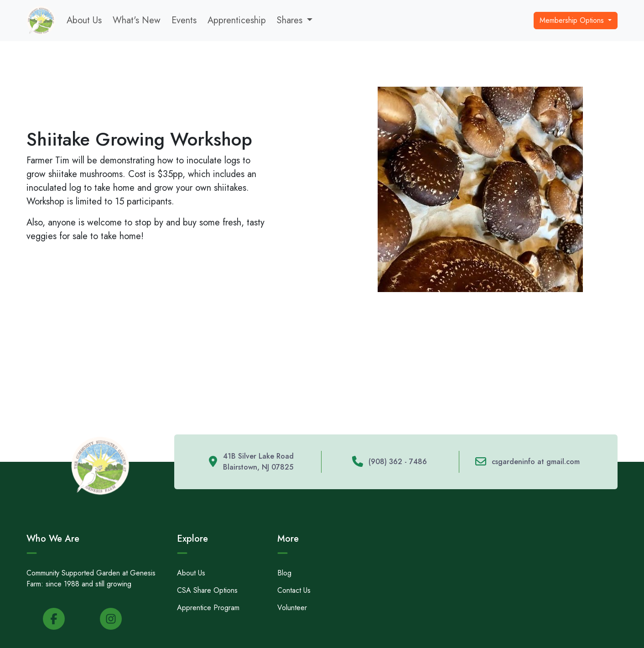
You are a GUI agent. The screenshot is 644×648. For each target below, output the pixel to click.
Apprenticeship (237, 20)
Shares (290, 20)
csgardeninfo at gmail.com (536, 462)
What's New (137, 20)
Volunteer (292, 608)
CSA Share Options (207, 590)
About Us (84, 20)
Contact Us (294, 590)
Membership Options (573, 20)
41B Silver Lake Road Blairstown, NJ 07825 (258, 462)
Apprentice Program (208, 608)
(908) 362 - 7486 (398, 462)
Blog (284, 573)
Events (184, 20)
